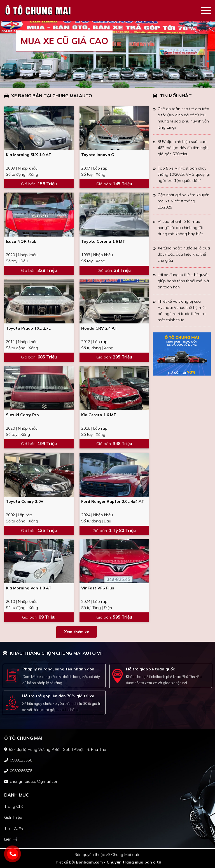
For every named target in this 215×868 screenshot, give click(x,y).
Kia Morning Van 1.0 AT (29, 588)
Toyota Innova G (98, 155)
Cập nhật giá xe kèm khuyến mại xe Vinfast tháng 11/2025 (184, 201)
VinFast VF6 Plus (98, 588)
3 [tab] (113, 81)
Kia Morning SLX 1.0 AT (29, 155)
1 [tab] (102, 81)
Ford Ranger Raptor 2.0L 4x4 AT (113, 501)
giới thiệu (13, 817)
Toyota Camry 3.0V (25, 501)
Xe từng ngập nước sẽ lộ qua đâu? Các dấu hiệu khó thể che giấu (184, 254)
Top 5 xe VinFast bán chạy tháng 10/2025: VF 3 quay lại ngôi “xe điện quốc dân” (184, 174)
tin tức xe (14, 828)
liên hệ (11, 839)
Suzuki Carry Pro (22, 415)
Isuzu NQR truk (21, 241)
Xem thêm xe (77, 632)
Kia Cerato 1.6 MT (99, 415)
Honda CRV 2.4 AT (99, 328)
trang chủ (14, 806)
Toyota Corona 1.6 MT (103, 241)
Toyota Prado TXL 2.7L (28, 328)
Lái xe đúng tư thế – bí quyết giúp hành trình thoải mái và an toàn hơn (183, 281)
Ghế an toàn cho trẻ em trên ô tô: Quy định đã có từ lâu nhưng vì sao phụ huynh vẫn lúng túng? (183, 118)
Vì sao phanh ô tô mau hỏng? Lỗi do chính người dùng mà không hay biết (180, 228)
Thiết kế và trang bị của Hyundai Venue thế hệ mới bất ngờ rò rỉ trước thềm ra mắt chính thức (182, 311)
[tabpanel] (107, 54)
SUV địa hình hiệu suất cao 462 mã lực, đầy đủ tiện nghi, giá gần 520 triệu (183, 148)
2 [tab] (107, 81)
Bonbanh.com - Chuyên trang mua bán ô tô (119, 862)
